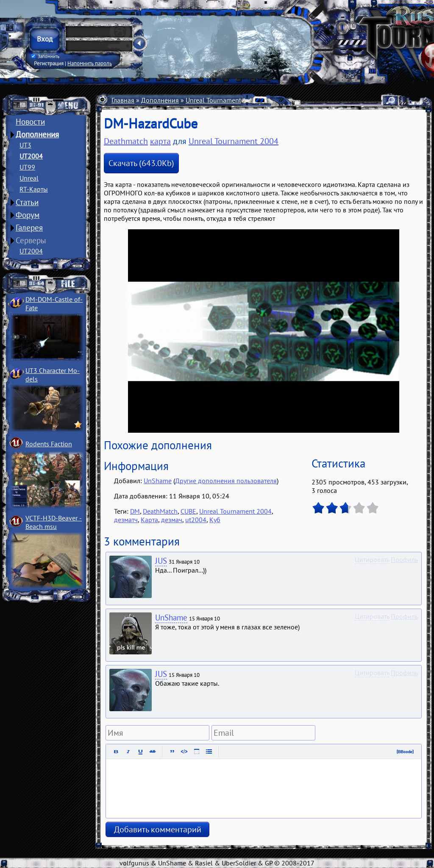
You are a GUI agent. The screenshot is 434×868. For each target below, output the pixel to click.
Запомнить (45, 56)
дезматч (126, 520)
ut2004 (196, 520)
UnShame (158, 481)
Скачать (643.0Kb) (141, 163)
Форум (28, 215)
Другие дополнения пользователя (226, 481)
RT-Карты (34, 189)
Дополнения (37, 134)
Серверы (31, 240)
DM (135, 511)
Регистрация (49, 63)
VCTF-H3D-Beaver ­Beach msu (54, 522)
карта (160, 141)
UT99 (27, 167)
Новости (30, 122)
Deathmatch (126, 141)
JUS (161, 561)
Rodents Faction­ (49, 444)
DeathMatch (160, 511)
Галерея (29, 228)
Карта (149, 520)
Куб (215, 520)
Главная (123, 100)
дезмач (172, 520)
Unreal (29, 178)
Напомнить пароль (90, 63)
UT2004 (31, 156)
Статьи (27, 202)
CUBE (188, 511)
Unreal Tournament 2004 (222, 100)
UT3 (25, 145)
